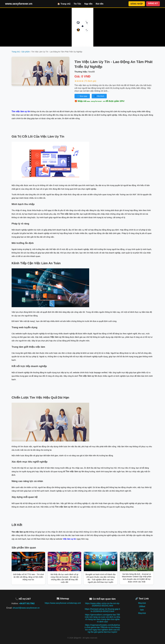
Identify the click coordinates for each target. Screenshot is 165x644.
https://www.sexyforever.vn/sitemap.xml (63, 603)
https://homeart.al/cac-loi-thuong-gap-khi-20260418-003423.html (102, 610)
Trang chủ (16, 52)
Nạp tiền (88, 4)
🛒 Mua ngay (82, 96)
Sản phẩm (26, 52)
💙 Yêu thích (99, 96)
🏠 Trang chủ (64, 4)
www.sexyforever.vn (19, 4)
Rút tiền (100, 4)
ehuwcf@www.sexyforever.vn (26, 608)
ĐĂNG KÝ (153, 3)
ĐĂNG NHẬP (137, 4)
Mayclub (142, 603)
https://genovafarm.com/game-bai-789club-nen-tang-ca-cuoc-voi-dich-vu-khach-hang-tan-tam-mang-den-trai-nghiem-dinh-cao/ (102, 618)
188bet (142, 606)
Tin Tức (77, 4)
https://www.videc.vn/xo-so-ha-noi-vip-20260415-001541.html (102, 604)
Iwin (142, 610)
